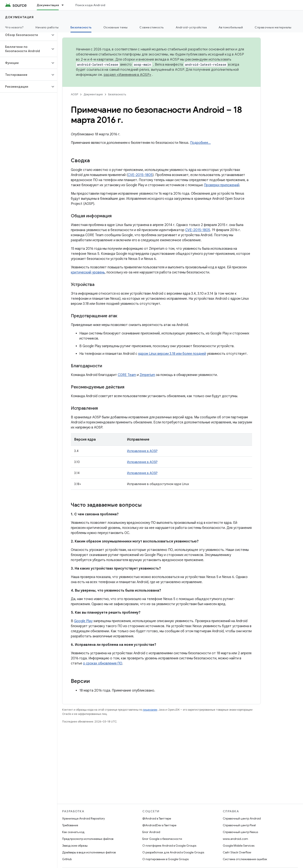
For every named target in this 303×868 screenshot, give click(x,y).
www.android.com (235, 839)
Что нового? (14, 27)
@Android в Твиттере (157, 818)
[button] (25, 35)
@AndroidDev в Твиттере (159, 825)
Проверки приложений (222, 185)
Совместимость (151, 27)
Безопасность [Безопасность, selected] (81, 27)
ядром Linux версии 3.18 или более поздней (172, 354)
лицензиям (150, 710)
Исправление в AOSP (142, 451)
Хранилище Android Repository (83, 818)
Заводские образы (75, 846)
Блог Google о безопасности (162, 839)
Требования (70, 825)
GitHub (67, 859)
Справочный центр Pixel (239, 825)
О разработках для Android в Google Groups (173, 852)
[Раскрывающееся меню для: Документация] (65, 5)
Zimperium (147, 375)
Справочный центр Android (242, 818)
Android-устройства (191, 27)
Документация (19, 17)
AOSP (74, 94)
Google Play (83, 621)
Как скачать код (73, 832)
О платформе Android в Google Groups (169, 846)
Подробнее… (200, 143)
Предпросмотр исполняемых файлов (88, 839)
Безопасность (117, 94)
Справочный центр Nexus (240, 832)
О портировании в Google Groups (166, 859)
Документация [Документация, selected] (48, 5)
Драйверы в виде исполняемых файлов (89, 852)
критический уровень (88, 272)
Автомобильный (231, 27)
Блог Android (151, 832)
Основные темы (115, 27)
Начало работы (47, 27)
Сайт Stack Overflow (237, 852)
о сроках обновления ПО (103, 663)
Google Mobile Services (239, 846)
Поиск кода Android (90, 5)
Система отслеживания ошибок (245, 859)
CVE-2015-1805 (140, 175)
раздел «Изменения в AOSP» (128, 75)
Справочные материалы (273, 27)
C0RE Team (127, 375)
